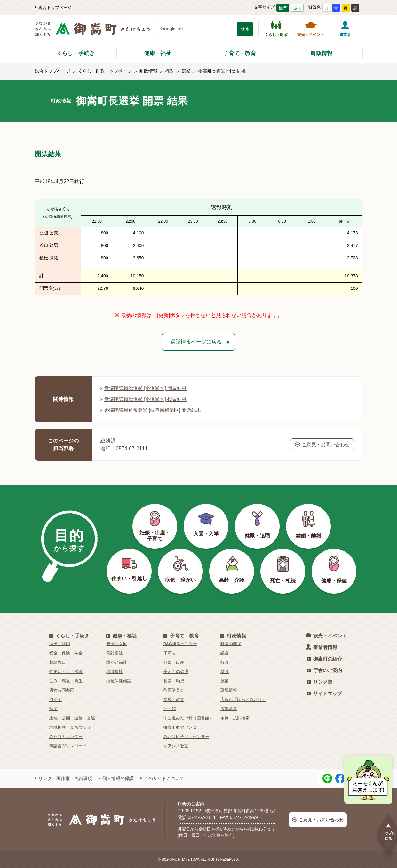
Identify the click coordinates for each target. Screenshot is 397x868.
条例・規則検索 (235, 719)
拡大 (297, 8)
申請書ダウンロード (68, 746)
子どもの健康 (176, 672)
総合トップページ (53, 8)
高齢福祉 (115, 654)
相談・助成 (174, 681)
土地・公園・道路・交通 (72, 719)
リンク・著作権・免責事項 (63, 779)
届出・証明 (60, 644)
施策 (225, 681)
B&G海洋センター (180, 644)
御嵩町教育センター (182, 728)
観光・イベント (311, 29)
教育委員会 (174, 691)
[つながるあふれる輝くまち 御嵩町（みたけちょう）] (92, 32)
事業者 (345, 29)
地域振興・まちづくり (70, 728)
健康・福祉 (158, 53)
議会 (225, 654)
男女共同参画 (62, 691)
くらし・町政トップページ (105, 71)
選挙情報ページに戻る (196, 342)
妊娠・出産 (174, 663)
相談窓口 (58, 663)
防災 (53, 709)
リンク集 (320, 682)
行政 (170, 71)
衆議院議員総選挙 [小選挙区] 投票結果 (146, 400)
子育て (170, 654)
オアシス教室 (176, 746)
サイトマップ (324, 694)
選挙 (186, 71)
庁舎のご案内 (324, 671)
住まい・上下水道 (66, 672)
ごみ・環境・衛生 (66, 681)
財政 (225, 672)
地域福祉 (115, 672)
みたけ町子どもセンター (186, 737)
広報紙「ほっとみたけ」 (243, 700)
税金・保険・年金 (66, 654)
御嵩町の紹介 (324, 659)
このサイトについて (162, 779)
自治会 (56, 700)
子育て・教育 (240, 53)
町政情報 (322, 53)
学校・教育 (174, 700)
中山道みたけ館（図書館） (188, 719)
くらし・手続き (76, 53)
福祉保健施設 (119, 681)
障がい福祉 (117, 663)
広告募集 (229, 709)
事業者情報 (322, 648)
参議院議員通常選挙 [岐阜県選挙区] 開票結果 (154, 411)
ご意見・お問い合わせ (322, 445)
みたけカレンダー (66, 737)
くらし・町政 (276, 29)
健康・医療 (117, 644)
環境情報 (229, 691)
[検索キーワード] (197, 29)
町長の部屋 (231, 644)
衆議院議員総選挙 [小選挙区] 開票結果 (146, 389)
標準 (283, 8)
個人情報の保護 (116, 779)
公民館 (170, 709)
